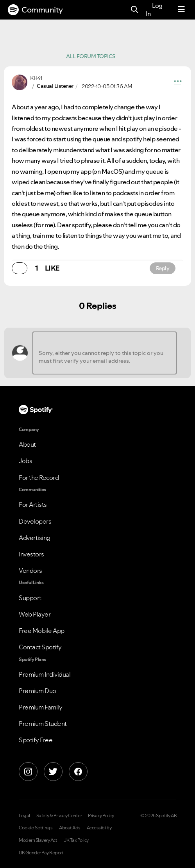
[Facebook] (78, 772)
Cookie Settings (36, 828)
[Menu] (181, 10)
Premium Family (40, 707)
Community (35, 10)
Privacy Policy (101, 816)
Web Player (35, 614)
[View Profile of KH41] (36, 78)
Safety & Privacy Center (59, 816)
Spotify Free (36, 740)
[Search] (135, 10)
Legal (24, 816)
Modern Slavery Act (38, 840)
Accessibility (99, 828)
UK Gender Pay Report (41, 853)
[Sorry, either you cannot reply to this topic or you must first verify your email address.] (105, 353)
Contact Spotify (40, 647)
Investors (31, 554)
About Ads (70, 828)
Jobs (25, 461)
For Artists (33, 504)
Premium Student (43, 724)
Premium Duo (38, 691)
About (27, 444)
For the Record (39, 478)
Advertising (35, 538)
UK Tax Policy (76, 840)
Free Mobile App (42, 631)
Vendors (30, 570)
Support (30, 598)
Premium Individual (45, 674)
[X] (53, 772)
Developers (35, 521)
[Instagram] (28, 772)
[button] (178, 82)
